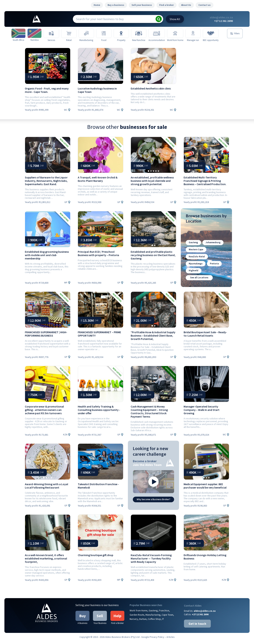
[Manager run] (199, 33)
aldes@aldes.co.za (221, 17)
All (175, 19)
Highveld (193, 274)
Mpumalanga (195, 267)
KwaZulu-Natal (196, 261)
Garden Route (137, 618)
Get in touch (197, 627)
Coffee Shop (154, 622)
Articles (171, 640)
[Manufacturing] (89, 33)
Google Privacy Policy (153, 640)
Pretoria (213, 267)
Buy (82, 619)
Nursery (134, 622)
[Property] (126, 33)
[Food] (108, 33)
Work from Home (139, 613)
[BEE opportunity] (217, 33)
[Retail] (71, 33)
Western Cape (196, 254)
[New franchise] (144, 33)
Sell (100, 619)
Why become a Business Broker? (153, 502)
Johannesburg (212, 247)
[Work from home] (181, 33)
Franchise (164, 613)
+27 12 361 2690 (223, 21)
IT (163, 622)
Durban (143, 622)
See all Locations (199, 281)
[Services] (53, 33)
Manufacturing (153, 618)
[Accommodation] (162, 33)
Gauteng (193, 247)
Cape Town (167, 618)
